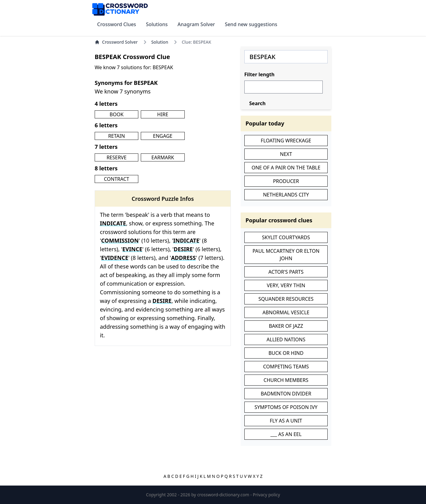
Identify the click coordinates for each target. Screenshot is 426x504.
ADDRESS (183, 258)
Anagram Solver (196, 24)
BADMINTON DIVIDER (286, 394)
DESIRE (183, 249)
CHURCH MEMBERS (286, 380)
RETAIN (116, 136)
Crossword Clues (117, 24)
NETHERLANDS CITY (286, 195)
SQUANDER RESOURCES (286, 299)
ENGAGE (163, 136)
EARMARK (163, 157)
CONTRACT (116, 179)
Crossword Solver (116, 42)
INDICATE (113, 223)
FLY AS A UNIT (286, 421)
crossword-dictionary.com (224, 495)
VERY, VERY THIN (286, 285)
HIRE (163, 114)
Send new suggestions (251, 24)
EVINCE (132, 249)
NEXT (286, 154)
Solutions (157, 24)
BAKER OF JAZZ (286, 326)
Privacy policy (267, 495)
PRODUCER (286, 181)
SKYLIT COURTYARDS (286, 237)
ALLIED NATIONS (286, 339)
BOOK (116, 114)
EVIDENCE (115, 258)
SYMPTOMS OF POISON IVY (286, 407)
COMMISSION (120, 240)
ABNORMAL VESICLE (286, 312)
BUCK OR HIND (286, 353)
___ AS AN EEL (286, 434)
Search (257, 103)
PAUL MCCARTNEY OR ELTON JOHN (286, 255)
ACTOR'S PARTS (286, 272)
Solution (160, 42)
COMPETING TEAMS (286, 367)
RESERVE (117, 157)
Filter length (259, 74)
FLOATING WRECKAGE (286, 141)
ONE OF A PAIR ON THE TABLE (286, 168)
